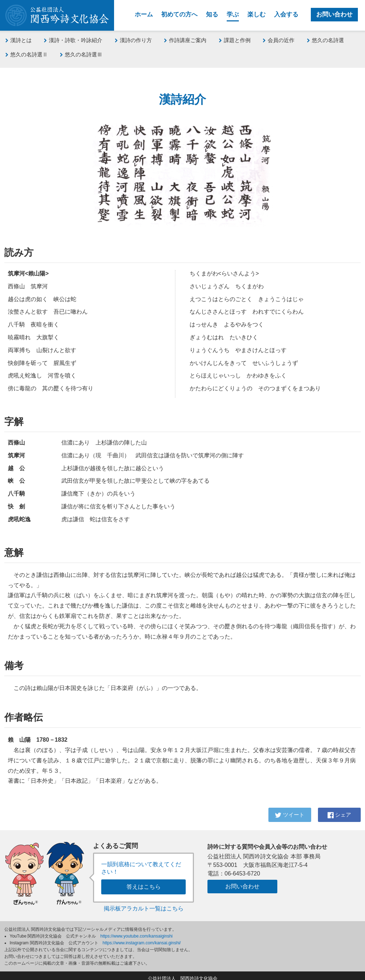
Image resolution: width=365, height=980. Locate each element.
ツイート (290, 813)
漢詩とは (19, 40)
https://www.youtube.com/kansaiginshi (137, 930)
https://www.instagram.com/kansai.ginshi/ (142, 937)
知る (212, 14)
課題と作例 (235, 40)
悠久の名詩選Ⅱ (27, 54)
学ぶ (233, 14)
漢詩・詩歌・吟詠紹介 (73, 40)
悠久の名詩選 (325, 40)
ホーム (144, 14)
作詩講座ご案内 (185, 40)
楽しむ (256, 14)
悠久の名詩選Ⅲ (81, 54)
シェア (339, 813)
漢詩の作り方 (133, 40)
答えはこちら (144, 881)
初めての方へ (179, 14)
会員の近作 (279, 40)
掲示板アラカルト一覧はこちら (144, 903)
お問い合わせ (334, 14)
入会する (286, 14)
